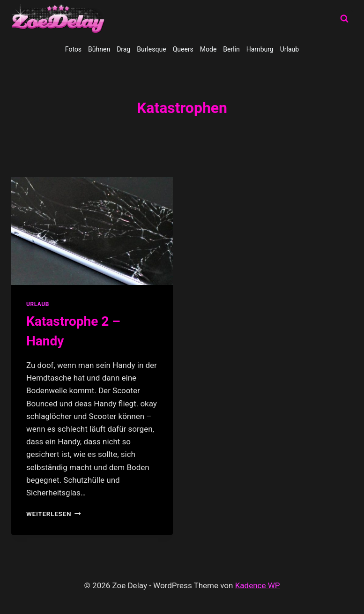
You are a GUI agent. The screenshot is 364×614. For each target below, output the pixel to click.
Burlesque (151, 49)
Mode (208, 49)
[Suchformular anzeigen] (344, 19)
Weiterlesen (54, 514)
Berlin (231, 49)
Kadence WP (258, 585)
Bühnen (99, 49)
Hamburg (260, 49)
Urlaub (290, 49)
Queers (183, 49)
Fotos (73, 49)
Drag (123, 49)
